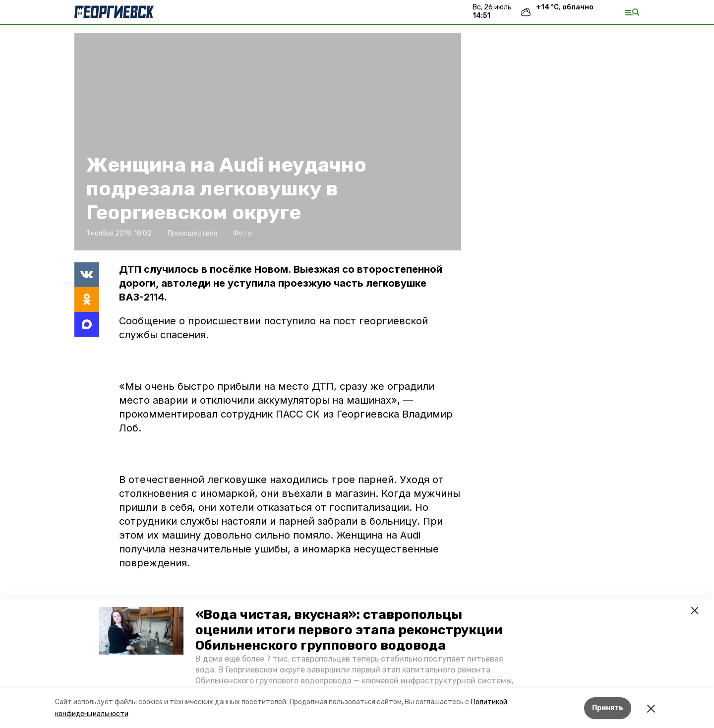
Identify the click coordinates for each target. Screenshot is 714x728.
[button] (141, 631)
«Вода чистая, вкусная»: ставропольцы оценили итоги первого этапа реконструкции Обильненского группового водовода (349, 630)
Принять (608, 708)
